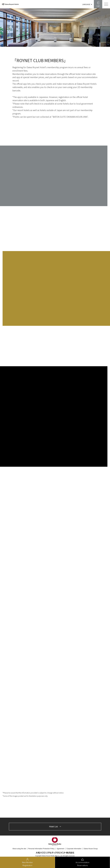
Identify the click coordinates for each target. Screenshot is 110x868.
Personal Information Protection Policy (41, 849)
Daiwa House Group (91, 849)
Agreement (60, 849)
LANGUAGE (86, 4)
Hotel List (54, 827)
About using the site (19, 849)
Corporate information (74, 849)
